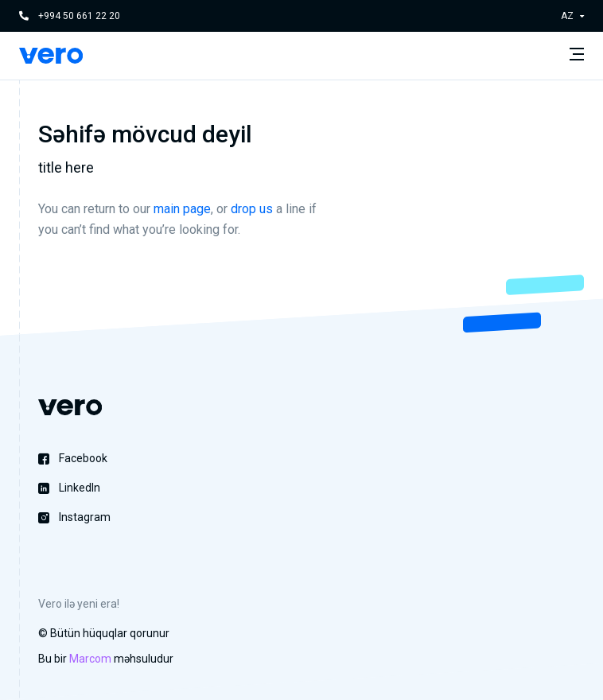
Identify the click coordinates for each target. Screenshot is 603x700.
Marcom (90, 659)
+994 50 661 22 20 (79, 16)
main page (182, 209)
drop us (252, 209)
